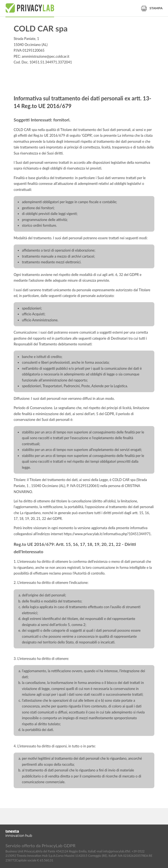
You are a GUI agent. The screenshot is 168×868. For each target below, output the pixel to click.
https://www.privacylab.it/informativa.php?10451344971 (107, 534)
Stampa (152, 8)
